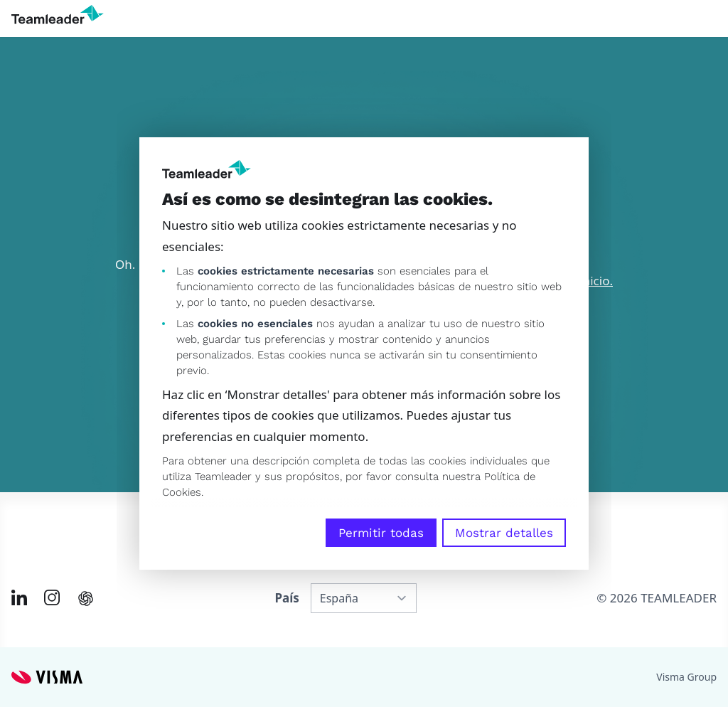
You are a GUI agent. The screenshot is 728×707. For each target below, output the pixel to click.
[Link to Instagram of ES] (52, 597)
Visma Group (686, 677)
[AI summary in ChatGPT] (86, 599)
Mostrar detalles (504, 533)
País (287, 598)
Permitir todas (381, 533)
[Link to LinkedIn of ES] (19, 597)
